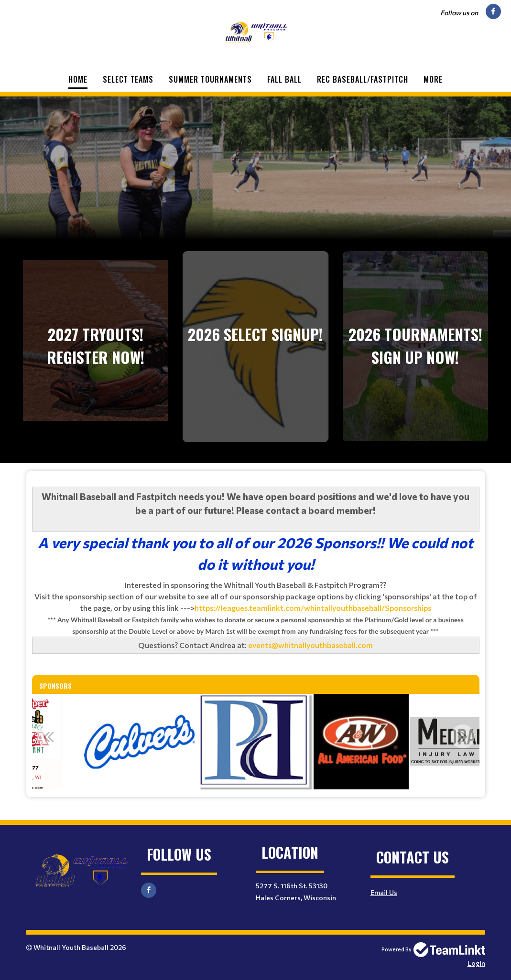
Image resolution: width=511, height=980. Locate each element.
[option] (140, 742)
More (433, 79)
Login (476, 963)
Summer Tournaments (210, 79)
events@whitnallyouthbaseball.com (310, 645)
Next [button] (463, 736)
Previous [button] (49, 736)
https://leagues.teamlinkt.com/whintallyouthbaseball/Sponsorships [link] (313, 608)
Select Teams (128, 79)
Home (78, 79)
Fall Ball (284, 79)
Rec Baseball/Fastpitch (363, 79)
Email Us (384, 892)
